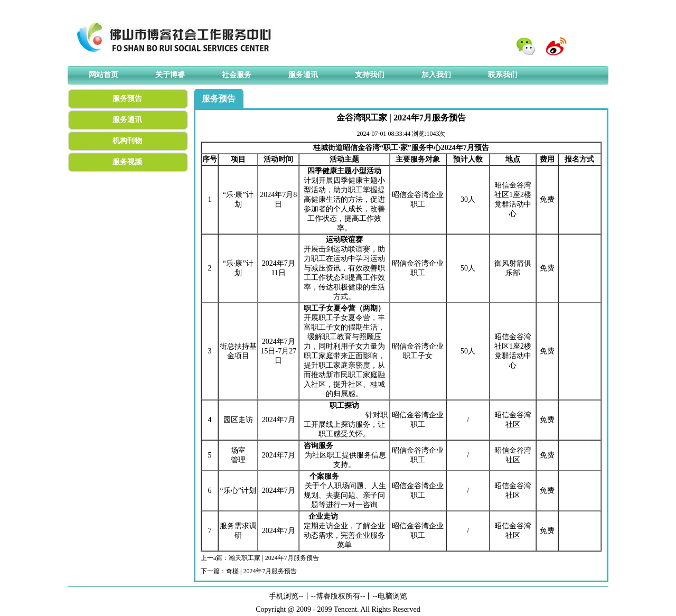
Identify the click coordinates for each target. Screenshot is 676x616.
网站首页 (104, 74)
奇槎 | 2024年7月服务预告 (261, 571)
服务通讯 (303, 74)
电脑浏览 (392, 596)
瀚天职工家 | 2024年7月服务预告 (274, 558)
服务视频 (127, 162)
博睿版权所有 (338, 596)
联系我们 (503, 74)
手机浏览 (284, 596)
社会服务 (237, 74)
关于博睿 (170, 74)
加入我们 (436, 74)
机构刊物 (127, 141)
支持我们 (370, 74)
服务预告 (127, 99)
